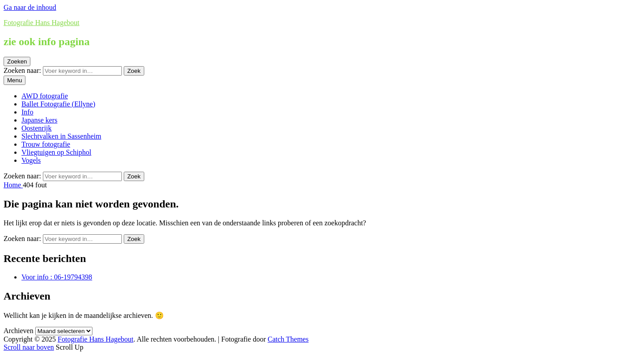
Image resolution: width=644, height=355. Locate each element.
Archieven (19, 331)
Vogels (31, 160)
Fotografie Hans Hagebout (42, 23)
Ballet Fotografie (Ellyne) (58, 104)
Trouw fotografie (46, 144)
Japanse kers (39, 120)
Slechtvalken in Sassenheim (61, 136)
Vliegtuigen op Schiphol (56, 152)
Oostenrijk (37, 128)
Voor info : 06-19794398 (57, 277)
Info (27, 112)
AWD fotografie (45, 96)
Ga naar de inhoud (30, 7)
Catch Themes (288, 339)
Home (13, 185)
